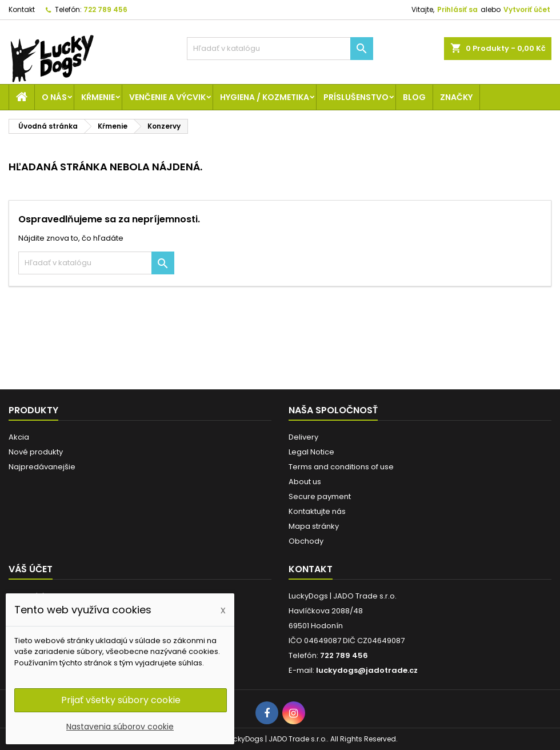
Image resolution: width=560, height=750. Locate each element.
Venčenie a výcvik (167, 97)
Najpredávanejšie (42, 467)
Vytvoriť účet (527, 9)
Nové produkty (36, 452)
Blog (414, 97)
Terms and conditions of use (341, 467)
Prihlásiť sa (457, 9)
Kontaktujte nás (317, 511)
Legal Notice (311, 452)
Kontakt (22, 9)
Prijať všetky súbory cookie (121, 700)
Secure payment (320, 496)
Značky (456, 97)
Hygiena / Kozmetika (265, 97)
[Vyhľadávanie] (280, 49)
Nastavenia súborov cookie (120, 727)
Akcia (19, 437)
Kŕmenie (98, 97)
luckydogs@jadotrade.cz (367, 670)
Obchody (306, 541)
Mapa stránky (314, 526)
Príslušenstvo (356, 97)
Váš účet (31, 569)
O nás (54, 97)
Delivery (303, 437)
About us (305, 482)
